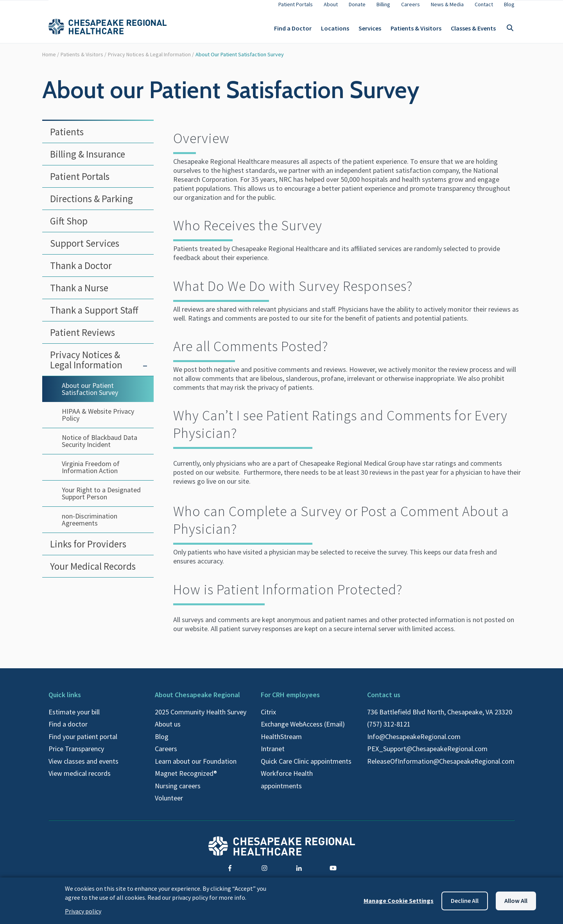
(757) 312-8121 (389, 730)
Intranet (273, 755)
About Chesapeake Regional (197, 701)
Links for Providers (88, 550)
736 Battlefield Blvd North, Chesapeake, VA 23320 (440, 718)
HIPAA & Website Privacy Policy (98, 421)
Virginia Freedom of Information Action (91, 473)
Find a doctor (68, 730)
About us (168, 730)
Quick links (65, 701)
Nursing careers (178, 792)
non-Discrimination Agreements (90, 526)
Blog (162, 743)
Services (370, 31)
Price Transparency (76, 755)
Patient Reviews (82, 339)
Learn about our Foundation (196, 767)
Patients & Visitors (416, 31)
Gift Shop (69, 227)
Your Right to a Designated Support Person (101, 500)
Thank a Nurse (79, 294)
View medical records (80, 780)
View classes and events (83, 767)
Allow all (516, 901)
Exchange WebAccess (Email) (303, 730)
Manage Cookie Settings (399, 901)
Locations (335, 31)
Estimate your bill (74, 718)
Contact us (384, 701)
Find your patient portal (83, 743)
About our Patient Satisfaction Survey (240, 61)
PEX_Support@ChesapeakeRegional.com (427, 755)
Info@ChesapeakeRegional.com (414, 743)
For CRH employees (290, 701)
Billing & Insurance (88, 160)
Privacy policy (83, 911)
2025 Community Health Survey (201, 718)
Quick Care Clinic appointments (306, 767)
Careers (166, 755)
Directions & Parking (91, 205)
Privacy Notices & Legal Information (149, 61)
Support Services (85, 249)
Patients (67, 138)
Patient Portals (80, 183)
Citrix (268, 718)
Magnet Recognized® (186, 780)
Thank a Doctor (81, 272)
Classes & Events (473, 31)
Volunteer (169, 804)
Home (49, 61)
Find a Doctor (293, 31)
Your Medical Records (93, 572)
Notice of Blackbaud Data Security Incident (100, 447)
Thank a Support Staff (94, 316)
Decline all (465, 901)
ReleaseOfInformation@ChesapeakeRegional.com (441, 767)
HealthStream (281, 743)
